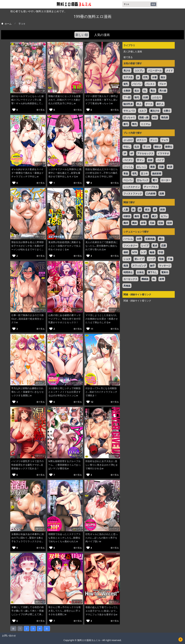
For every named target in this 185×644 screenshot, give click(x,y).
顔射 (150, 160)
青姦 (126, 173)
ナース (149, 104)
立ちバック (143, 180)
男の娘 (163, 91)
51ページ (114, 310)
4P (132, 153)
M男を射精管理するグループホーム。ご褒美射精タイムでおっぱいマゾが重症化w (64, 465)
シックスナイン (132, 187)
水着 (154, 77)
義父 (154, 216)
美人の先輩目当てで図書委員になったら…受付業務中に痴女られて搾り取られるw (102, 246)
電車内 (165, 272)
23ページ (40, 237)
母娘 (161, 259)
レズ (143, 252)
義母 (137, 216)
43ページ (114, 237)
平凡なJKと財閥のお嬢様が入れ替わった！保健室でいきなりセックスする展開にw (27, 392)
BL (154, 279)
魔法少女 (155, 111)
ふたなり (157, 97)
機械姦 (145, 279)
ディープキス (151, 187)
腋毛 (126, 124)
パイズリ (128, 160)
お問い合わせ (9, 636)
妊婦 (146, 97)
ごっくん (128, 167)
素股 (152, 167)
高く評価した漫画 (133, 51)
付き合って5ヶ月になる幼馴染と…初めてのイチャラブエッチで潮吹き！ (101, 392)
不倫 (170, 259)
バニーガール (155, 71)
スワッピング (139, 266)
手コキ (147, 147)
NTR (135, 252)
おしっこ (141, 167)
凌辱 (162, 279)
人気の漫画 (102, 35)
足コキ (144, 173)
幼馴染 (127, 216)
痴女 (163, 77)
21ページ (40, 310)
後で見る (41, 110)
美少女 (127, 71)
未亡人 (160, 104)
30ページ (40, 602)
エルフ (143, 111)
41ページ (77, 237)
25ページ (40, 164)
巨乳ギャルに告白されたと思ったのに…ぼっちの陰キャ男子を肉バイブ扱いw (102, 538)
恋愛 (164, 246)
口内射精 (151, 194)
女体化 (140, 272)
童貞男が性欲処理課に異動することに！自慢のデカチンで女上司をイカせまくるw (64, 246)
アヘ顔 (127, 97)
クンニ (154, 140)
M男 (139, 239)
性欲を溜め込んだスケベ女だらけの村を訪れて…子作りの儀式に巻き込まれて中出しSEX (102, 173)
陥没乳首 (128, 104)
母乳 (135, 173)
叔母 (143, 223)
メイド (169, 71)
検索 (153, 4)
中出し (127, 147)
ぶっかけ (128, 140)
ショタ (127, 259)
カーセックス (130, 279)
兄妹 (152, 223)
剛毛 (135, 124)
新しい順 (82, 35)
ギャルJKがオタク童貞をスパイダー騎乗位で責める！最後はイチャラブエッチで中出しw (27, 173)
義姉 (126, 223)
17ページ (77, 91)
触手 (152, 266)
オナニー (141, 140)
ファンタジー (130, 246)
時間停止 (128, 272)
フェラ (165, 140)
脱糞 (162, 194)
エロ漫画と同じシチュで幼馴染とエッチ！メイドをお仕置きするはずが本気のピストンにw (64, 392)
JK (138, 77)
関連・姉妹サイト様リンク (137, 301)
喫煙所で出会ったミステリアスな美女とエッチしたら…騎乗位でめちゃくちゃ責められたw (64, 538)
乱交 (137, 147)
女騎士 (167, 111)
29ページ (40, 529)
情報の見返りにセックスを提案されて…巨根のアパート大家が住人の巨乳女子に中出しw (64, 100)
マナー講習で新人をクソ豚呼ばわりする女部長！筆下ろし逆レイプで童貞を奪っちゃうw (102, 100)
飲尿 (170, 167)
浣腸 (161, 167)
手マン (140, 160)
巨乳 (146, 77)
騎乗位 (169, 147)
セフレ (164, 216)
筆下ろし (152, 272)
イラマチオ (163, 153)
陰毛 (137, 97)
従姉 (169, 223)
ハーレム (128, 239)
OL (145, 91)
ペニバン (128, 180)
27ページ (40, 91)
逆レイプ (139, 259)
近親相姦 (150, 239)
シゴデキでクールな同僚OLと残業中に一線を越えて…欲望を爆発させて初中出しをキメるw (65, 173)
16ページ (114, 602)
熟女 (153, 91)
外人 (139, 104)
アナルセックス (145, 153)
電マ (155, 180)
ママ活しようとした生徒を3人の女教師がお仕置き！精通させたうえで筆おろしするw (102, 319)
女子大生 (128, 77)
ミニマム (146, 124)
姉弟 (163, 209)
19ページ (40, 456)
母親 (146, 216)
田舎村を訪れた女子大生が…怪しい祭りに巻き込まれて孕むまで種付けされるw (102, 465)
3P (125, 153)
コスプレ (139, 71)
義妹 (135, 223)
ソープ (151, 259)
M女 (155, 117)
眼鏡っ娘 (144, 117)
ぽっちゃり (129, 117)
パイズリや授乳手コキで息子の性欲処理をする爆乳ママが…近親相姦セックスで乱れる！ (27, 465)
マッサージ (165, 266)
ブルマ (162, 84)
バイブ (160, 160)
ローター (166, 180)
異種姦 (127, 286)
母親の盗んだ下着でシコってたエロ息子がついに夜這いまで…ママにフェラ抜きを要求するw (102, 611)
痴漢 (126, 266)
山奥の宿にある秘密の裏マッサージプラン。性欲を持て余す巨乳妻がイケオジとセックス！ (64, 319)
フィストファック (133, 194)
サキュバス (129, 111)
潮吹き (158, 147)
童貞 (155, 246)
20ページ (114, 91)
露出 (161, 239)
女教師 (127, 91)
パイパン (137, 84)
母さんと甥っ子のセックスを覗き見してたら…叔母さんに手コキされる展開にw (64, 611)
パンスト (150, 84)
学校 (161, 252)
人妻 (126, 209)
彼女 (147, 209)
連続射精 (157, 173)
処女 (137, 91)
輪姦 (152, 252)
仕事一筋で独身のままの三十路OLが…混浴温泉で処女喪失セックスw (28, 319)
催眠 (126, 252)
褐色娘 (165, 117)
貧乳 (126, 84)
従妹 (161, 223)
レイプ (145, 246)
